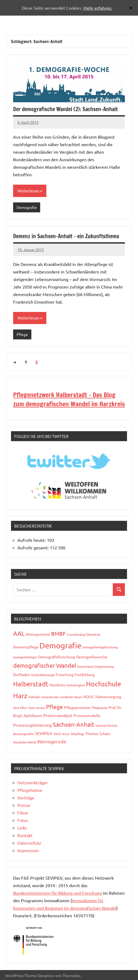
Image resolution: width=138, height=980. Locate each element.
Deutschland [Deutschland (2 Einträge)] (85, 666)
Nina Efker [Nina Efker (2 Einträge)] (20, 708)
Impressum (28, 850)
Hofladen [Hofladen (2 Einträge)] (34, 697)
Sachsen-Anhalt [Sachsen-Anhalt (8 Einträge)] (74, 724)
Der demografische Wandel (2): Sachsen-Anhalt (65, 109)
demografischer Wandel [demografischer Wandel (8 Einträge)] (45, 665)
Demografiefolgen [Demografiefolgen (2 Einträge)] (25, 657)
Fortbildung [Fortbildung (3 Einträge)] (85, 675)
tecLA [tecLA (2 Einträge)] (66, 734)
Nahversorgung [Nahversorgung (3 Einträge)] (108, 697)
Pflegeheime (30, 790)
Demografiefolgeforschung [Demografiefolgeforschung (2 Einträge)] (100, 647)
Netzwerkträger (33, 782)
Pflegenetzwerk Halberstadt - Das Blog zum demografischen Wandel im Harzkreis (69, 399)
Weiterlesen (28, 191)
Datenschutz (29, 843)
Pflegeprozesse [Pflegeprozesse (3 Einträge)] (77, 707)
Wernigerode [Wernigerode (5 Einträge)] (52, 741)
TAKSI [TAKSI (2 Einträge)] (57, 734)
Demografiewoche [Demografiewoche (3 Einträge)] (92, 657)
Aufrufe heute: (32, 540)
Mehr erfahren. (98, 8)
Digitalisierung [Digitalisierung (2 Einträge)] (104, 666)
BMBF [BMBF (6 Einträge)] (58, 633)
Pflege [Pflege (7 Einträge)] (55, 707)
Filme (23, 813)
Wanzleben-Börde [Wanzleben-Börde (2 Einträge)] (25, 742)
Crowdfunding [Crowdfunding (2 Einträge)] (76, 634)
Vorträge (26, 798)
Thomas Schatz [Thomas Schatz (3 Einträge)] (98, 733)
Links (22, 828)
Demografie (27, 207)
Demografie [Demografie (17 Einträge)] (60, 645)
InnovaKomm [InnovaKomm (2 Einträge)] (50, 697)
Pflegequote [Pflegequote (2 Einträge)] (99, 708)
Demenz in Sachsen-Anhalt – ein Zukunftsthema (66, 236)
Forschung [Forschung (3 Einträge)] (65, 675)
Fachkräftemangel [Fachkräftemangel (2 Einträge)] (43, 675)
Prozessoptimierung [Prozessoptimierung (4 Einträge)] (32, 725)
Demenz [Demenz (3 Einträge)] (93, 634)
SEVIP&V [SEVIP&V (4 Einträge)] (44, 733)
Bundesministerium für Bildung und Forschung (57, 893)
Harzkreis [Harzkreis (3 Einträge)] (57, 685)
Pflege (22, 334)
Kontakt (25, 835)
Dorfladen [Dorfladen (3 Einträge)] (22, 675)
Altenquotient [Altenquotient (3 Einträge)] (38, 634)
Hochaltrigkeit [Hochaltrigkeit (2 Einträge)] (76, 685)
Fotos (23, 820)
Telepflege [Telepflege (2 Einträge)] (77, 734)
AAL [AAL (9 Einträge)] (19, 633)
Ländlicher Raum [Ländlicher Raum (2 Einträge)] (71, 697)
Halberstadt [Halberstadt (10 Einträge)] (31, 684)
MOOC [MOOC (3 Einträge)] (89, 697)
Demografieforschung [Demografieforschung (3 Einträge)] (57, 657)
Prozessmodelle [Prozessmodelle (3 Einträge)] (87, 715)
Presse (24, 805)
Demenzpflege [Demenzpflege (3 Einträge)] (26, 647)
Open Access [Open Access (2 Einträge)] (37, 708)
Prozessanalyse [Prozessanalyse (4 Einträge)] (58, 715)
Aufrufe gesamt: (34, 547)
